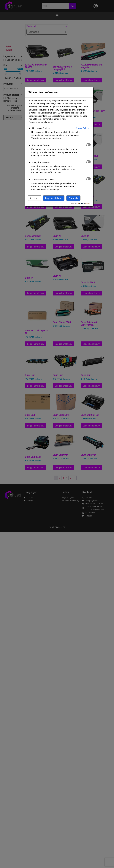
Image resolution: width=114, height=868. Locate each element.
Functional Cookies (41, 145)
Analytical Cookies (41, 162)
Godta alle (73, 198)
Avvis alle (35, 198)
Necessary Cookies (41, 128)
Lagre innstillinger (54, 198)
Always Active (82, 128)
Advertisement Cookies (43, 179)
